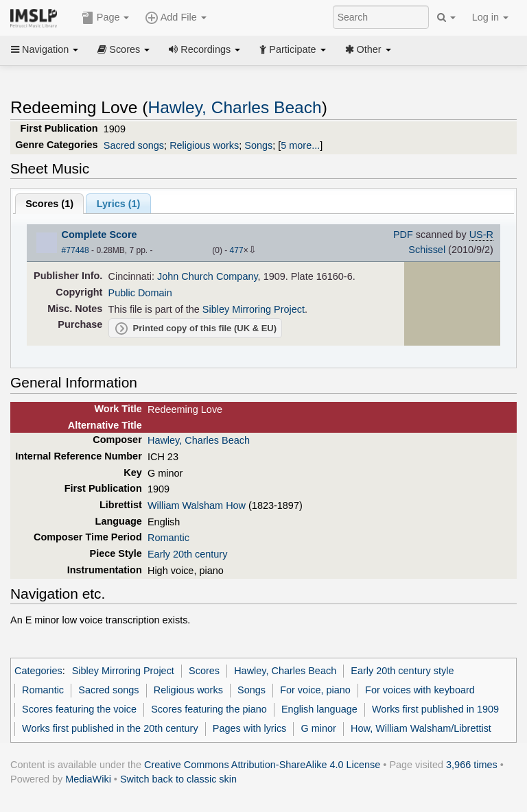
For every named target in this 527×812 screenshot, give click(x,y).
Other (368, 49)
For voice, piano (315, 690)
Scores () (49, 204)
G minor (319, 728)
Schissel (427, 250)
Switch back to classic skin (178, 779)
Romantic (168, 538)
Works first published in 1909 (435, 709)
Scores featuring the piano (209, 709)
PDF (403, 235)
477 (237, 250)
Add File (176, 18)
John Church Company (208, 276)
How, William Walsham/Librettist (421, 728)
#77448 (75, 250)
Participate (292, 49)
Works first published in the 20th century (110, 728)
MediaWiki (88, 779)
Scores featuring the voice (79, 709)
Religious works (204, 145)
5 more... (300, 145)
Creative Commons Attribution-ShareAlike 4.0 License (262, 765)
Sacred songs (134, 145)
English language (319, 709)
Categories (38, 671)
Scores (124, 49)
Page (106, 18)
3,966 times (472, 765)
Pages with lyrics (250, 728)
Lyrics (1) (119, 204)
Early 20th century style (402, 671)
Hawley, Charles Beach (234, 107)
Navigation (45, 49)
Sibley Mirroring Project (254, 309)
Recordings (204, 49)
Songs (258, 145)
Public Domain (140, 293)
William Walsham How (197, 505)
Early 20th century (187, 554)
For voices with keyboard (420, 690)
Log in (490, 17)
